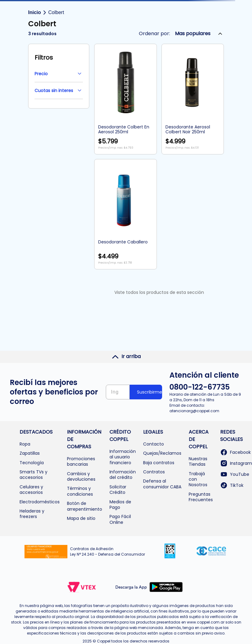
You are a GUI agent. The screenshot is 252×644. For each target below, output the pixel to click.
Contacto (154, 444)
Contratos (154, 472)
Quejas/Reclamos (162, 453)
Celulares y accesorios (31, 490)
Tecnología (32, 463)
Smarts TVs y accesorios (33, 475)
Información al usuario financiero (123, 457)
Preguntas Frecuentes (201, 497)
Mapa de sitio (81, 518)
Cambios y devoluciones (81, 476)
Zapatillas (30, 453)
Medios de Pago (120, 505)
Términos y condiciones (80, 491)
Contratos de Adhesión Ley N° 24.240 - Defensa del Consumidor (107, 551)
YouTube (235, 474)
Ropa (25, 444)
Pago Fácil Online (120, 519)
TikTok (232, 485)
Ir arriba (126, 357)
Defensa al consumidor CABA (162, 484)
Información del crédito (123, 475)
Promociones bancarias (81, 461)
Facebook (235, 452)
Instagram (236, 463)
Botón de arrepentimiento (85, 506)
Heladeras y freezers (32, 514)
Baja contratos (159, 463)
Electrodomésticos (40, 502)
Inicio (35, 12)
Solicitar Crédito (118, 490)
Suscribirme (150, 392)
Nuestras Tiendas (198, 461)
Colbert (56, 12)
